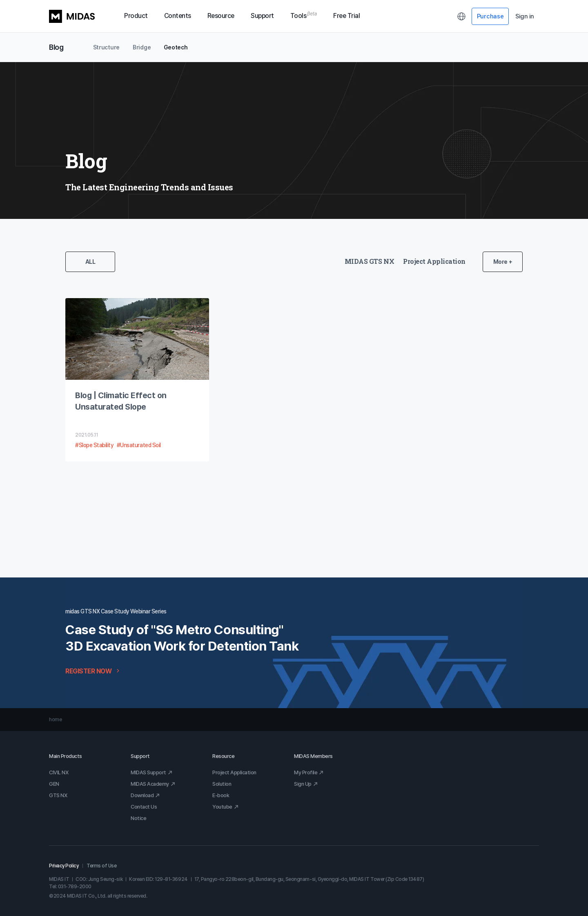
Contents (178, 16)
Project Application (434, 261)
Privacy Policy (64, 866)
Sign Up (306, 784)
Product (136, 16)
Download (145, 795)
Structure (106, 47)
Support (262, 16)
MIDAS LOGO (72, 16)
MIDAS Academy (153, 784)
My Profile (309, 772)
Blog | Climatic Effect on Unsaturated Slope (121, 401)
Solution (222, 784)
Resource (221, 16)
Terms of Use (101, 866)
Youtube (226, 807)
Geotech (176, 47)
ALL (90, 262)
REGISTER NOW (93, 671)
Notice (138, 818)
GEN (54, 784)
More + (503, 262)
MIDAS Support (152, 772)
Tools (304, 16)
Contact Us (144, 807)
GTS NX (58, 795)
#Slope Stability (94, 445)
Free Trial (346, 16)
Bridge (142, 47)
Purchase (490, 16)
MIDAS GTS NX (369, 261)
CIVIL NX (59, 772)
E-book (221, 795)
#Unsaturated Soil (139, 445)
